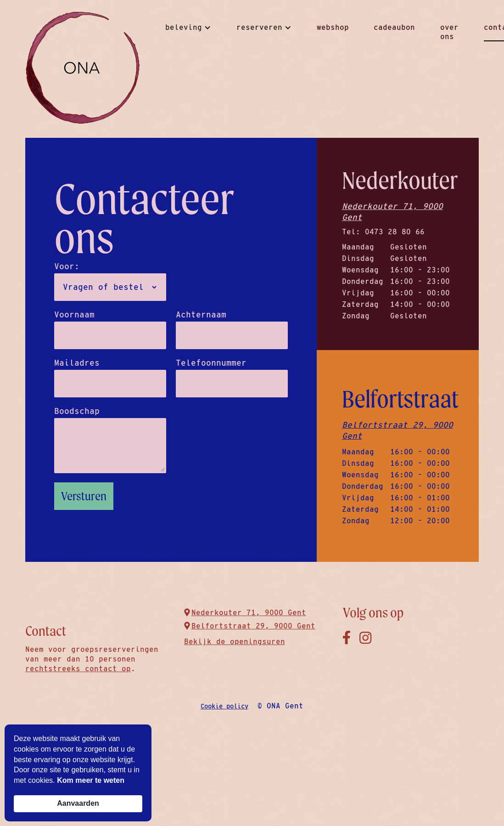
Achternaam (201, 315)
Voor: (67, 266)
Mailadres (77, 363)
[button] (188, 28)
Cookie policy (224, 706)
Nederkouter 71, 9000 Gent (392, 212)
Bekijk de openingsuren (235, 642)
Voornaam (74, 315)
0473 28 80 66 (395, 232)
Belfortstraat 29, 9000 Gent (398, 430)
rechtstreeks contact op (78, 669)
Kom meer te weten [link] (91, 780)
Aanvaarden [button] (78, 803)
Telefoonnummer (211, 363)
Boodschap (77, 411)
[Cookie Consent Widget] (78, 773)
